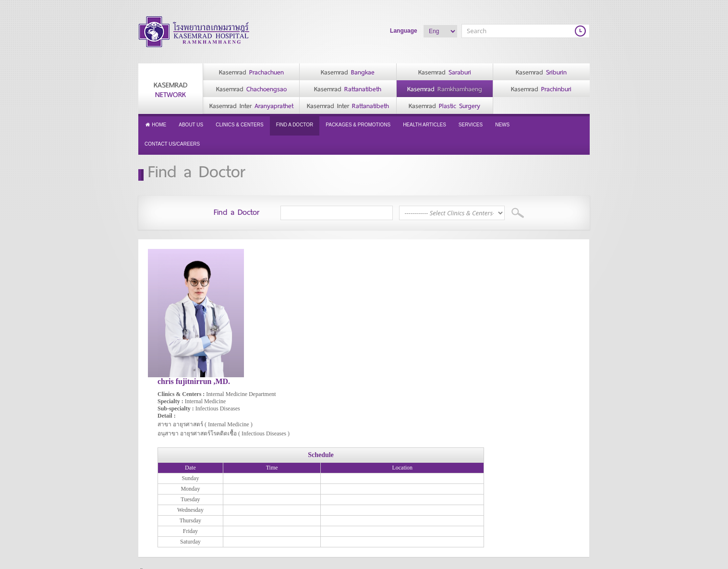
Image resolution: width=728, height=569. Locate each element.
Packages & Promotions (358, 125)
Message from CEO (240, 463)
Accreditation (232, 511)
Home (155, 125)
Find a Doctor (295, 125)
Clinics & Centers (239, 125)
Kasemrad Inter (251, 106)
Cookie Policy (162, 461)
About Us (191, 125)
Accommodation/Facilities (401, 453)
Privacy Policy (163, 452)
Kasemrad (170, 90)
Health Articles (425, 125)
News (502, 125)
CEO (221, 453)
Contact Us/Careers (172, 144)
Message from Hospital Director (245, 477)
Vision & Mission (236, 501)
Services (471, 125)
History (224, 492)
